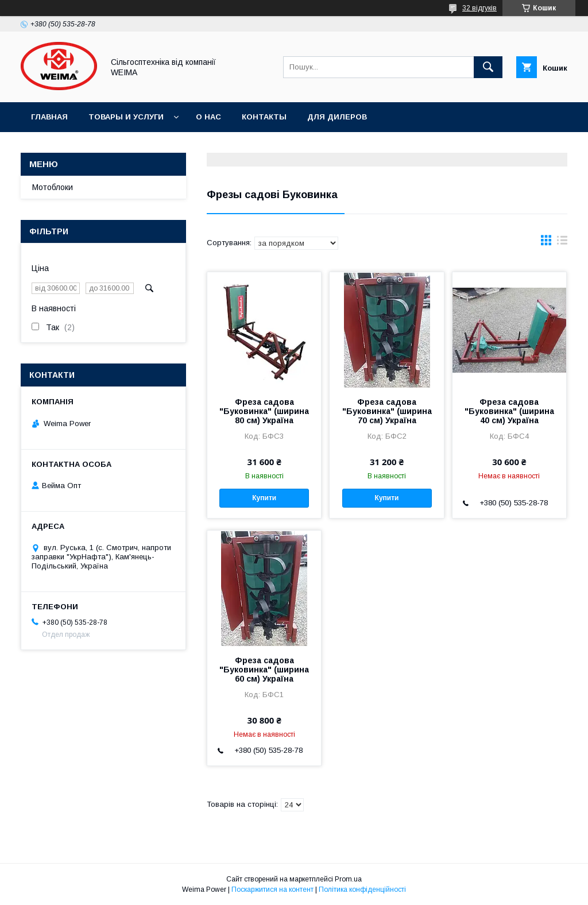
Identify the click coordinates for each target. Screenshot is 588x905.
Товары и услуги (126, 117)
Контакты (264, 117)
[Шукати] (488, 67)
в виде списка (562, 243)
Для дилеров (337, 117)
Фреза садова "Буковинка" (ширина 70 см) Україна (387, 411)
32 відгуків (479, 8)
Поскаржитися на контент (272, 889)
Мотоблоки (53, 187)
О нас (208, 117)
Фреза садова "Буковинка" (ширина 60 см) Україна (264, 670)
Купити (264, 498)
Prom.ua (348, 879)
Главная (49, 117)
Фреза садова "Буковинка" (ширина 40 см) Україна (509, 411)
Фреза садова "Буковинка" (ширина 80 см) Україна (264, 411)
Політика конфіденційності (362, 889)
